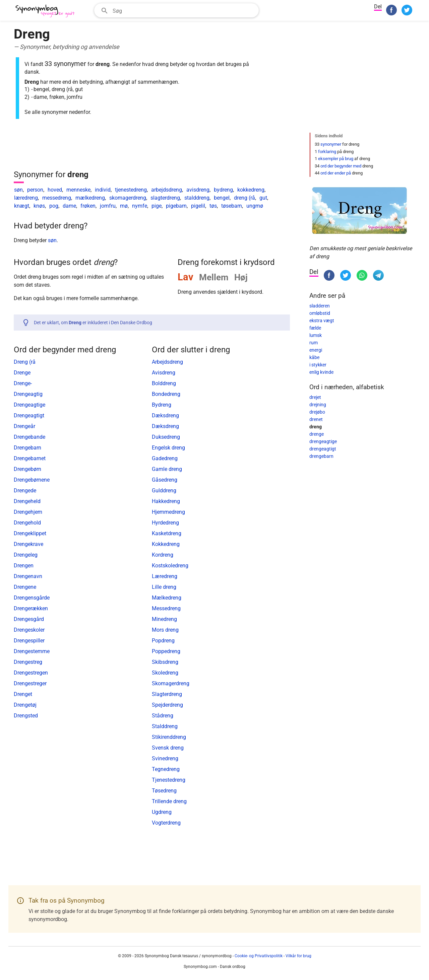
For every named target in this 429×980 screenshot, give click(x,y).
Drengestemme (32, 651)
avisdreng (198, 190)
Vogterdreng (166, 823)
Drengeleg (26, 555)
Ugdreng (162, 812)
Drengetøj (25, 705)
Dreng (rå (25, 362)
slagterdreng (165, 198)
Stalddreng (165, 726)
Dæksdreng (165, 415)
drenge (317, 434)
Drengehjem (28, 512)
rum (314, 343)
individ (103, 190)
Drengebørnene (32, 480)
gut (263, 198)
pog (54, 206)
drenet (316, 419)
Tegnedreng (166, 769)
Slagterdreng (167, 694)
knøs (39, 206)
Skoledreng (165, 673)
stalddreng (197, 198)
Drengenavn (28, 576)
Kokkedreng (166, 544)
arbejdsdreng (167, 190)
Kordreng (163, 555)
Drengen (24, 566)
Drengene (25, 587)
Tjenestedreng (169, 780)
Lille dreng (164, 587)
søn (18, 190)
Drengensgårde (32, 598)
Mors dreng (165, 630)
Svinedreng (165, 758)
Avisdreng (164, 373)
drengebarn (321, 456)
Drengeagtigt (29, 415)
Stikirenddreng (169, 737)
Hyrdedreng (165, 523)
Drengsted (26, 716)
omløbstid (320, 313)
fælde (315, 328)
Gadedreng (165, 458)
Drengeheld (27, 501)
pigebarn (176, 206)
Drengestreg (28, 662)
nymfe (140, 206)
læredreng (26, 198)
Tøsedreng (164, 791)
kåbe (314, 357)
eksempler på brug (336, 159)
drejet (315, 397)
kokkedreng (251, 190)
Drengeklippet (30, 533)
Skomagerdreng (171, 683)
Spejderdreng (167, 705)
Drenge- (23, 383)
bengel (222, 198)
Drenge (22, 373)
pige (157, 206)
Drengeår (24, 426)
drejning (318, 405)
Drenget (23, 694)
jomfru (108, 206)
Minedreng (164, 619)
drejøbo (317, 412)
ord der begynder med (341, 166)
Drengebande (29, 437)
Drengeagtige (29, 405)
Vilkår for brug (298, 956)
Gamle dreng (167, 469)
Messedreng (166, 608)
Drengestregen (31, 673)
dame (69, 206)
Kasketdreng (167, 533)
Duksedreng (166, 437)
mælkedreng (90, 198)
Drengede (25, 491)
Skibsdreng (165, 662)
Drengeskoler (29, 630)
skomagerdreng (128, 198)
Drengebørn (27, 469)
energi (316, 350)
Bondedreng (166, 394)
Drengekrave (28, 544)
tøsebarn (232, 206)
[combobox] (176, 10)
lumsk (316, 335)
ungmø (255, 206)
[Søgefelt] (183, 10)
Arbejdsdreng (167, 362)
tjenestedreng (131, 190)
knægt (22, 206)
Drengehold (27, 523)
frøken (88, 206)
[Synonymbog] (47, 11)
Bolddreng (164, 383)
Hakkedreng (166, 501)
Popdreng (163, 641)
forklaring (327, 152)
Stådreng (163, 716)
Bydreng (162, 405)
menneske (78, 190)
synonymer (331, 144)
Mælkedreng (167, 598)
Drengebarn (27, 448)
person (35, 190)
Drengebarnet (30, 458)
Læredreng (165, 576)
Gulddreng (164, 491)
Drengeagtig (28, 394)
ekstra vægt (322, 321)
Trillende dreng (169, 801)
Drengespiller (29, 641)
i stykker (318, 365)
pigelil (198, 206)
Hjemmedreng (168, 512)
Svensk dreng (168, 748)
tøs (213, 206)
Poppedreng (166, 651)
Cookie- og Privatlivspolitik (259, 956)
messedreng (57, 198)
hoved (55, 190)
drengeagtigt (323, 449)
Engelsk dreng (168, 448)
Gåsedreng (165, 480)
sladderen (320, 306)
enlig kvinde (321, 372)
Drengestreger (30, 683)
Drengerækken (31, 608)
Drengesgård (29, 619)
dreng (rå (244, 198)
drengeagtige (323, 441)
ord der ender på (336, 173)
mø (124, 206)
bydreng (223, 190)
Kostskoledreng (170, 566)
